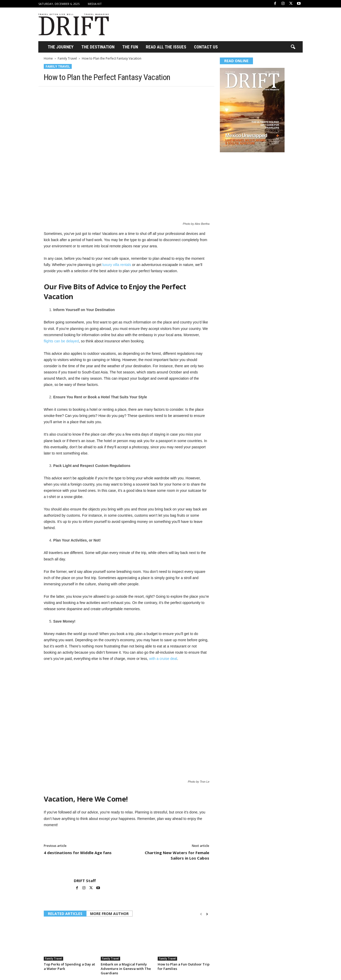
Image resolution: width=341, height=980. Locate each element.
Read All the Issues (166, 47)
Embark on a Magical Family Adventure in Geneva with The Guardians (126, 969)
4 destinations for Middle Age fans (78, 853)
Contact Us (206, 47)
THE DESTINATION (98, 47)
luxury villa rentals (117, 265)
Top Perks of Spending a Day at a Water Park (69, 966)
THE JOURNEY (61, 47)
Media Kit (95, 4)
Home (48, 58)
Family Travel (67, 58)
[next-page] (207, 914)
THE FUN (130, 47)
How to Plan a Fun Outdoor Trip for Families (184, 966)
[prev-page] (201, 914)
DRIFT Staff (85, 881)
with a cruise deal (163, 659)
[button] (293, 47)
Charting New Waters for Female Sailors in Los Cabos (177, 855)
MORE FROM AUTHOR (109, 914)
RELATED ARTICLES (65, 914)
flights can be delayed (61, 341)
